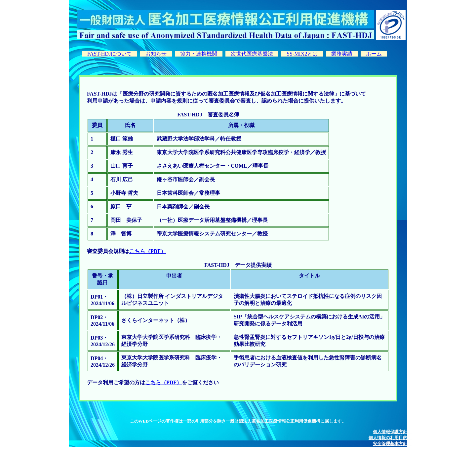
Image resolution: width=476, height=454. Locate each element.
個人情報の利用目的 (390, 438)
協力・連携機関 (199, 54)
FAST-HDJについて (110, 54)
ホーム (374, 54)
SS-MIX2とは (302, 54)
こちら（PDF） (148, 251)
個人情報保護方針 (392, 432)
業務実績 (342, 54)
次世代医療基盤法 (252, 54)
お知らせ (156, 54)
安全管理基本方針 (392, 444)
